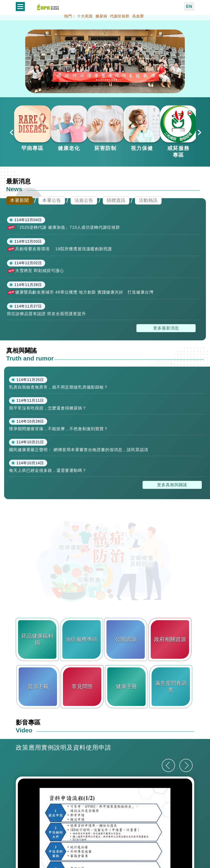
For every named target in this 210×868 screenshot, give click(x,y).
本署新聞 (19, 249)
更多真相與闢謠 (172, 534)
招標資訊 (116, 249)
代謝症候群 (120, 16)
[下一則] (186, 814)
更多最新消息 (166, 377)
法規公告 (84, 249)
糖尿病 (101, 16)
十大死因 (85, 16)
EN (189, 6)
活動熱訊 (148, 249)
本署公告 (52, 249)
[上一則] (168, 814)
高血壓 (138, 16)
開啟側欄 (20, 7)
